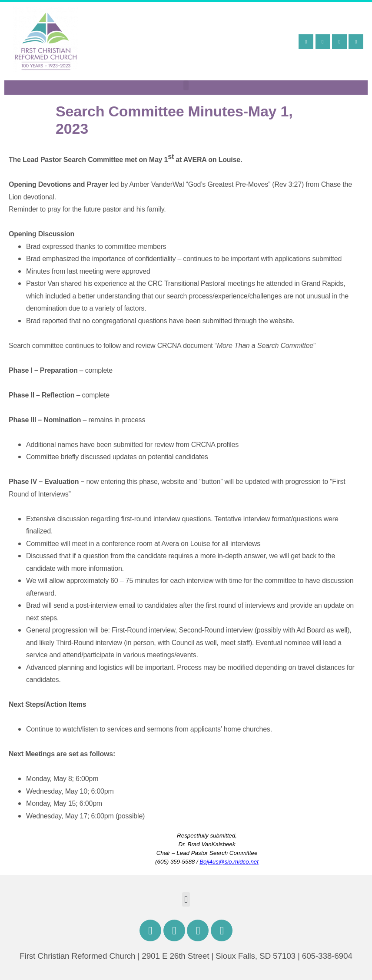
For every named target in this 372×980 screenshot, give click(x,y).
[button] (186, 85)
